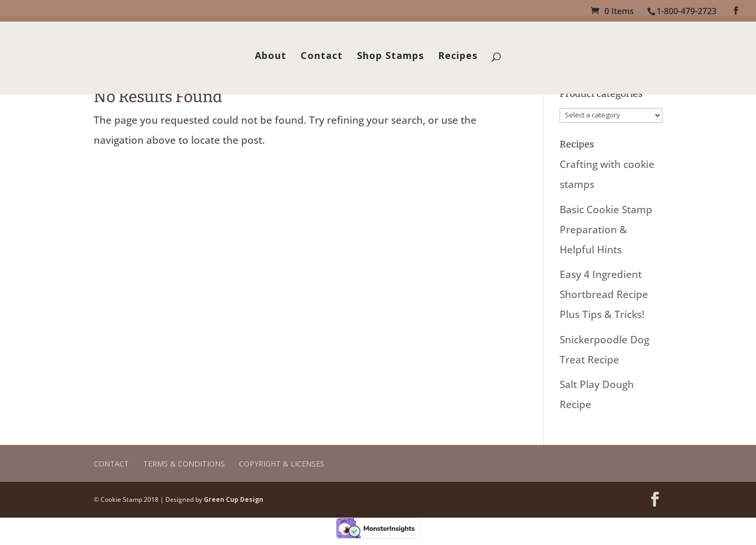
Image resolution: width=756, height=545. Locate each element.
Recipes (458, 57)
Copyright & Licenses (282, 464)
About (271, 57)
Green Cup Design (233, 499)
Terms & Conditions (184, 464)
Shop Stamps (390, 57)
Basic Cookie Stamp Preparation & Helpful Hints (606, 230)
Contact (322, 57)
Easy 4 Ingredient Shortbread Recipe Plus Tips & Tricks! (604, 294)
